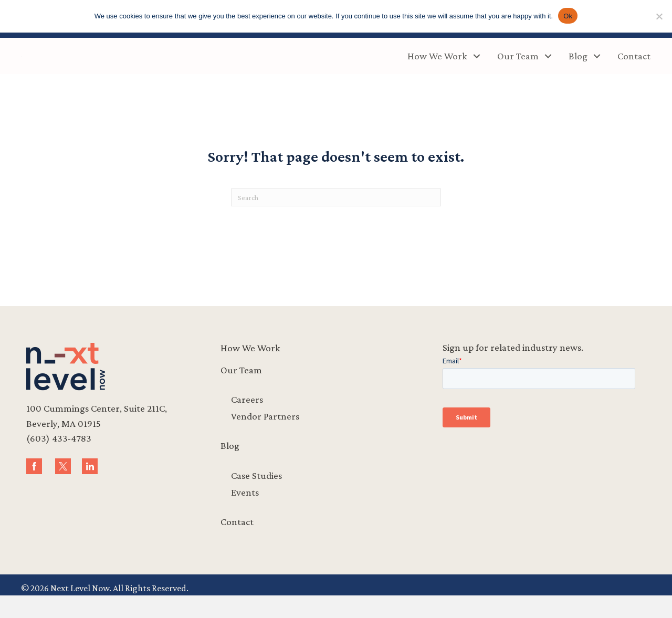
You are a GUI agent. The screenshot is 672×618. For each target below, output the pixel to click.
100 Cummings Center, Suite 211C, (97, 431)
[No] (659, 16)
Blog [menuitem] (578, 67)
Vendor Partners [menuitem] (265, 439)
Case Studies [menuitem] (256, 497)
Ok (568, 16)
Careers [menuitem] (247, 422)
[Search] (336, 220)
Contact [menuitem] (634, 67)
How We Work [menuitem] (437, 67)
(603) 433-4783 (59, 461)
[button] (476, 67)
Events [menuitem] (245, 514)
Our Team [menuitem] (518, 67)
